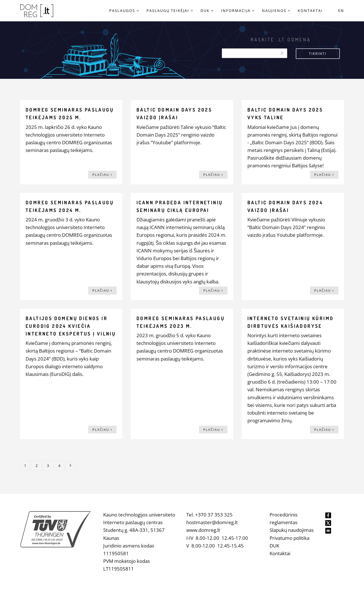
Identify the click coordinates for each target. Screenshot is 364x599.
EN (341, 11)
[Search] (255, 53)
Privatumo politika (289, 538)
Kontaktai (280, 553)
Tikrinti (318, 54)
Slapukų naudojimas (292, 530)
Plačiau (102, 175)
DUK (274, 546)
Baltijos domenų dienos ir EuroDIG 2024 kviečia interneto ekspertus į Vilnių (71, 326)
